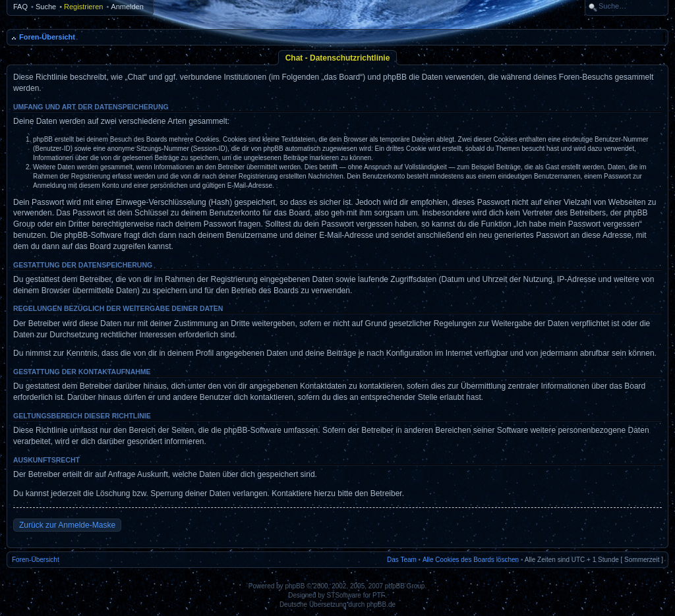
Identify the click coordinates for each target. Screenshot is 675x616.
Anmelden (127, 7)
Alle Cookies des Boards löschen (471, 560)
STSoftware (344, 595)
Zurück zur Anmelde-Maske (67, 525)
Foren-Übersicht (47, 37)
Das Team (402, 560)
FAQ (20, 7)
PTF (379, 595)
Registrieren (83, 7)
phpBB (295, 586)
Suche (46, 7)
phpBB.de (381, 604)
